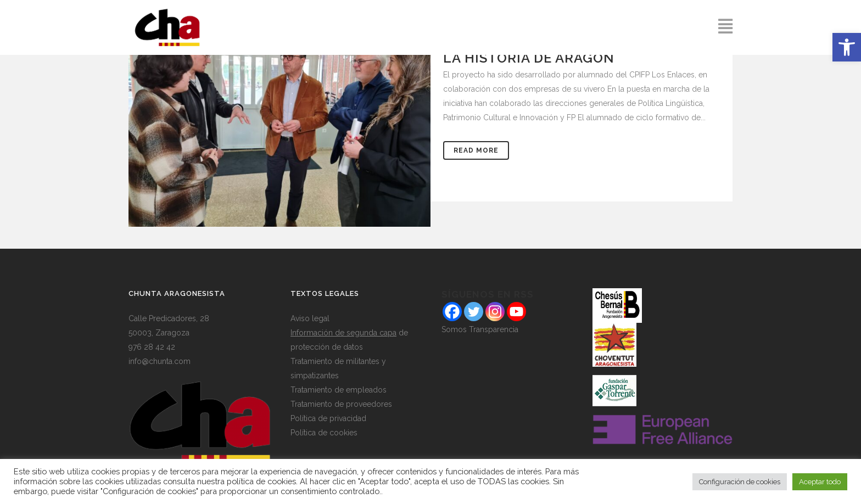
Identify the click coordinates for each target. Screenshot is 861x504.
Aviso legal (310, 318)
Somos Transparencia (480, 329)
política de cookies (261, 481)
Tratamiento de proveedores (341, 404)
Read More (476, 150)
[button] (847, 47)
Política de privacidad (328, 418)
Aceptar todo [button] (820, 482)
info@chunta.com (160, 361)
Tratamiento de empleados (339, 390)
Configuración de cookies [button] (740, 482)
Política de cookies (324, 433)
